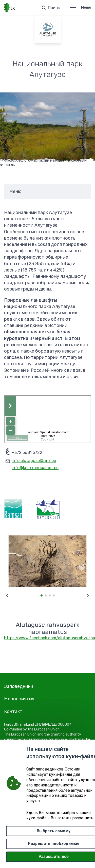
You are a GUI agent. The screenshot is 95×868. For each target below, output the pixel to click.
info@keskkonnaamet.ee (35, 468)
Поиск (54, 8)
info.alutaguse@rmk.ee (34, 461)
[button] (42, 595)
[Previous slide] (7, 595)
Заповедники (19, 686)
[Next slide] (88, 595)
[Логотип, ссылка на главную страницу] (9, 8)
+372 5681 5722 (27, 452)
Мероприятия (19, 699)
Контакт (13, 711)
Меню (81, 7)
